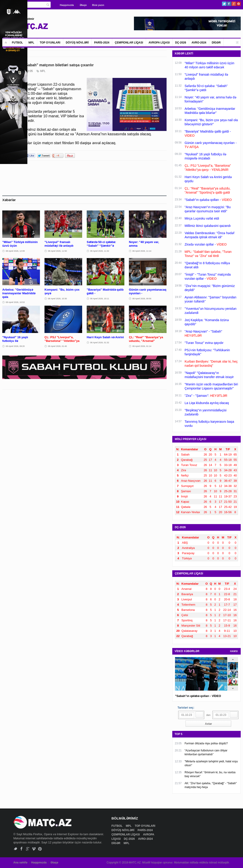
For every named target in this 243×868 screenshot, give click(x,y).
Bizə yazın (98, 5)
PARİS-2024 (102, 43)
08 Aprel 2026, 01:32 (100, 343)
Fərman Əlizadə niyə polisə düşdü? (206, 743)
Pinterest (239, 4)
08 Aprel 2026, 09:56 (142, 299)
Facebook (229, 4)
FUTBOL (17, 43)
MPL (31, 43)
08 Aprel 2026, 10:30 (57, 299)
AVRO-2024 (199, 43)
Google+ (234, 4)
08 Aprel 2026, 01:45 (57, 346)
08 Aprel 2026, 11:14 (142, 251)
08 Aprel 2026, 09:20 (15, 346)
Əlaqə (83, 5)
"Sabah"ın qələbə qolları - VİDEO (198, 696)
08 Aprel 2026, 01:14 (142, 346)
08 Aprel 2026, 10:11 (100, 299)
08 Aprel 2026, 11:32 (100, 251)
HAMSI (234, 651)
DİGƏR (216, 43)
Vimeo (34, 849)
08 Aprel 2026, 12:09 (15, 251)
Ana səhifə (20, 863)
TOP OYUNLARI (50, 43)
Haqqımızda (67, 5)
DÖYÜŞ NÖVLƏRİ (77, 43)
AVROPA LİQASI (159, 43)
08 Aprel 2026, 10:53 (15, 302)
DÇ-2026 (181, 43)
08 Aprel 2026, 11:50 (57, 251)
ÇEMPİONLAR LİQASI (129, 43)
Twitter (224, 4)
